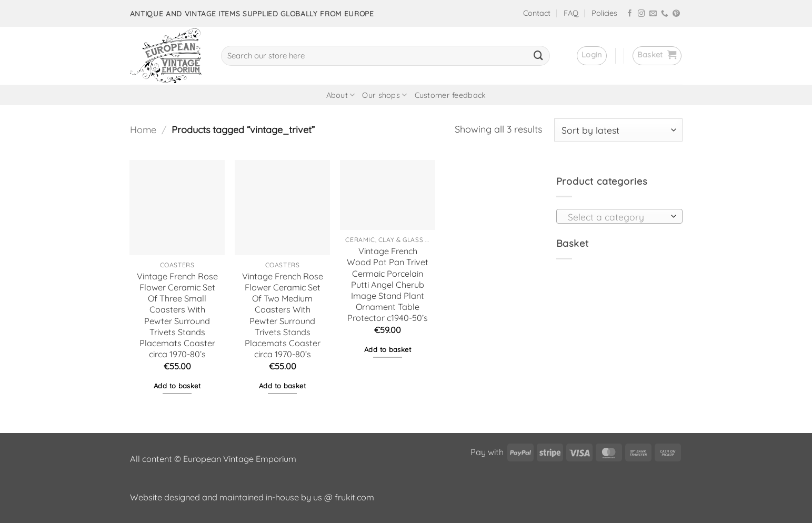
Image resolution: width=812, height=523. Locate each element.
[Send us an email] (653, 14)
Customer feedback (450, 95)
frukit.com (354, 497)
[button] (592, 56)
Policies (604, 13)
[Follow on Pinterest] (676, 14)
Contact (537, 13)
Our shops (384, 95)
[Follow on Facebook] (630, 14)
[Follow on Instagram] (641, 14)
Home (143, 130)
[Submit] (538, 56)
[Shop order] (618, 130)
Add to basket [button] (177, 386)
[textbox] (616, 217)
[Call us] (665, 14)
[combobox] (619, 216)
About (341, 95)
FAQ (571, 13)
